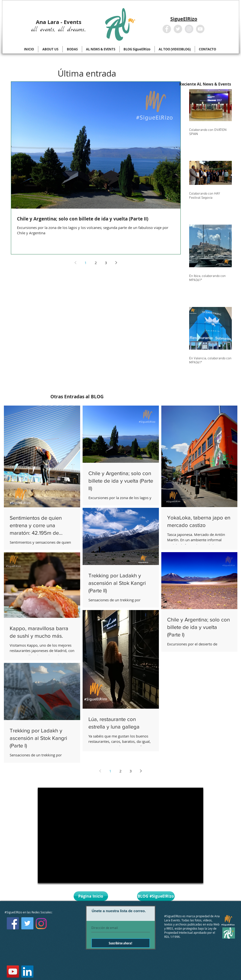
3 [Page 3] (106, 263)
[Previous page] (75, 263)
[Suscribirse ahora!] (121, 943)
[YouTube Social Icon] (13, 972)
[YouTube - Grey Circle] (200, 29)
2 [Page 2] (96, 263)
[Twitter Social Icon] (27, 923)
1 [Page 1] (86, 263)
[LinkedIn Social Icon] (27, 972)
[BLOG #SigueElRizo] (156, 896)
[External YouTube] (120, 835)
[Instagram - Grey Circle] (189, 29)
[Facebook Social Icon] (13, 923)
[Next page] (116, 263)
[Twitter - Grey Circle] (178, 29)
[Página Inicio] (91, 896)
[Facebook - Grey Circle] (167, 29)
